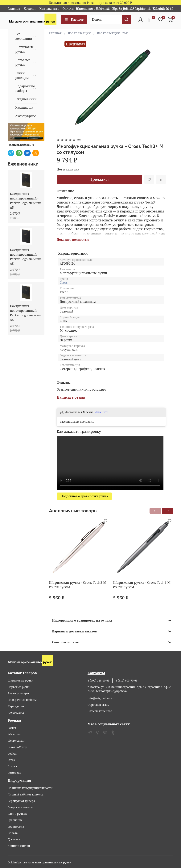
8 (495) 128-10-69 (131, 9)
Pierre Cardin (16, 741)
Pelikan (12, 754)
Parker (12, 728)
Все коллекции (79, 33)
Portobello (14, 773)
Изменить (101, 412)
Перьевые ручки (23, 62)
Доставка (14, 839)
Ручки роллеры (22, 75)
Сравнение (15, 820)
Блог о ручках (17, 814)
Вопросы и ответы (20, 807)
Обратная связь (98, 705)
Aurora (12, 766)
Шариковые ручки (23, 49)
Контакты (96, 673)
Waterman (15, 734)
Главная (14, 9)
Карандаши (24, 107)
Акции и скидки (19, 846)
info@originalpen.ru (101, 698)
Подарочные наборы (23, 88)
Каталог (30, 9)
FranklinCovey (17, 747)
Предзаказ (99, 179)
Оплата (68, 9)
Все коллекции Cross (113, 33)
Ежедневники (26, 99)
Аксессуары (23, 116)
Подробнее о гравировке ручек (84, 496)
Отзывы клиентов (100, 711)
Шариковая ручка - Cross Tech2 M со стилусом (78, 585)
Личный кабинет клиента (26, 794)
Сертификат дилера (21, 801)
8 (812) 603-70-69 (161, 9)
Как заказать (49, 9)
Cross (64, 283)
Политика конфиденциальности (30, 788)
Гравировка (16, 826)
